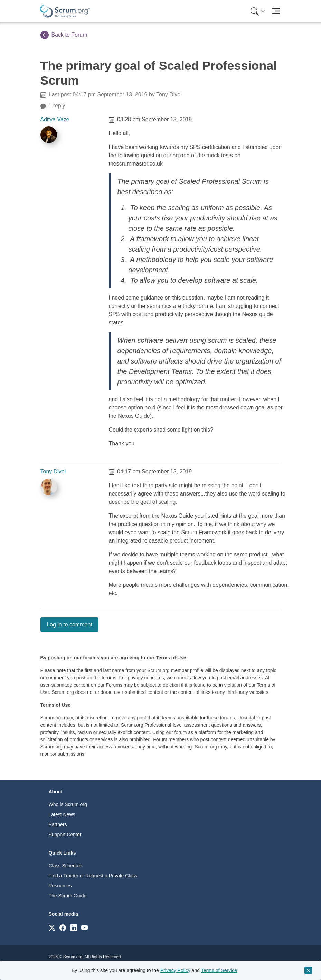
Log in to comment (69, 625)
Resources (60, 886)
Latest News (62, 814)
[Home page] (65, 11)
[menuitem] (257, 11)
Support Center (65, 835)
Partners (58, 824)
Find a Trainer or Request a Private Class (93, 876)
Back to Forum (64, 35)
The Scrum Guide (68, 896)
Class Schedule (65, 866)
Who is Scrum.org (68, 804)
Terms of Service (219, 970)
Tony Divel (53, 472)
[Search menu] (258, 11)
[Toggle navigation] (276, 11)
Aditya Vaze (55, 119)
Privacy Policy (175, 970)
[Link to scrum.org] (52, 927)
